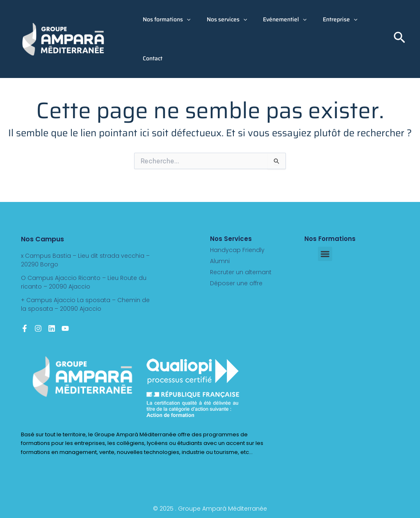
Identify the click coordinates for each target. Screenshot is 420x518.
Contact (151, 58)
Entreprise (324, 19)
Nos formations (164, 19)
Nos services (220, 19)
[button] (185, 19)
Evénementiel (274, 19)
